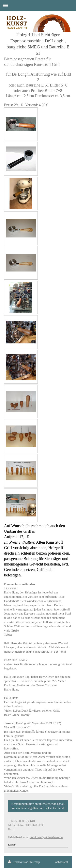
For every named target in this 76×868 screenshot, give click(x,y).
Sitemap (35, 862)
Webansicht (61, 862)
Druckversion (19, 862)
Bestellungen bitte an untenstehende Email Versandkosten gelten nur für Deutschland (38, 806)
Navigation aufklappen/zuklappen (38, 5)
